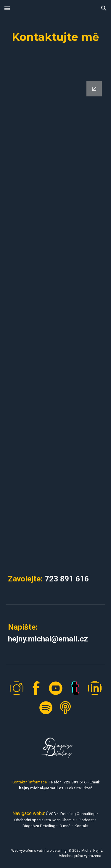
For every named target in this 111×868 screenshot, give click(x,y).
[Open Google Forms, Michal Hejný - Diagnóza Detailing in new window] (94, 89)
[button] (7, 8)
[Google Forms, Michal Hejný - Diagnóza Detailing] (56, 319)
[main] (56, 37)
